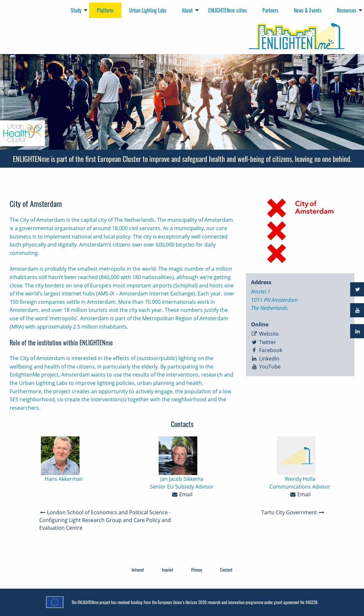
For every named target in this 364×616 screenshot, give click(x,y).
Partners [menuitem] (270, 10)
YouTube (266, 367)
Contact (226, 570)
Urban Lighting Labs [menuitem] (148, 10)
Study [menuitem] (76, 10)
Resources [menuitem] (347, 10)
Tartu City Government (293, 512)
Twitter (264, 342)
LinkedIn (265, 359)
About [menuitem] (187, 10)
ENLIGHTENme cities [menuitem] (228, 10)
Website (265, 334)
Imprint (168, 570)
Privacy (197, 570)
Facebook (267, 350)
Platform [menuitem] (105, 10)
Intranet (138, 570)
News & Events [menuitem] (308, 10)
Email (182, 494)
